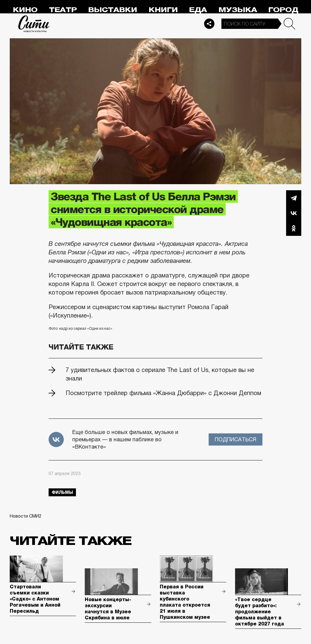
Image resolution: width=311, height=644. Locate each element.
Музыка (238, 10)
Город (283, 10)
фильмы (62, 492)
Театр (63, 10)
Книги (163, 10)
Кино (25, 10)
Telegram (294, 198)
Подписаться (236, 439)
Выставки (113, 10)
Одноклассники (294, 228)
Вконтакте (294, 213)
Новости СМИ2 (26, 516)
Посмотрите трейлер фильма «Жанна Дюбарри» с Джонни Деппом (163, 393)
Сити (34, 24)
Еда (198, 10)
